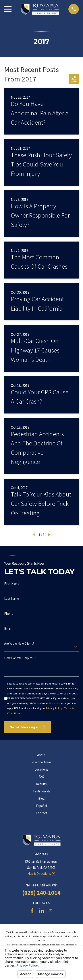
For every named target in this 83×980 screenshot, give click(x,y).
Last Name (12, 599)
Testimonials (41, 791)
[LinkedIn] (41, 911)
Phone (9, 614)
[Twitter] (51, 911)
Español (41, 806)
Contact (41, 813)
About (41, 755)
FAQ (41, 777)
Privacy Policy (54, 708)
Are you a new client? (19, 643)
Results (41, 784)
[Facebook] (32, 911)
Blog (41, 798)
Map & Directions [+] (41, 874)
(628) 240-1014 (41, 893)
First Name (12, 584)
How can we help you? (20, 658)
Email (8, 628)
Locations (41, 769)
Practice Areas (41, 762)
